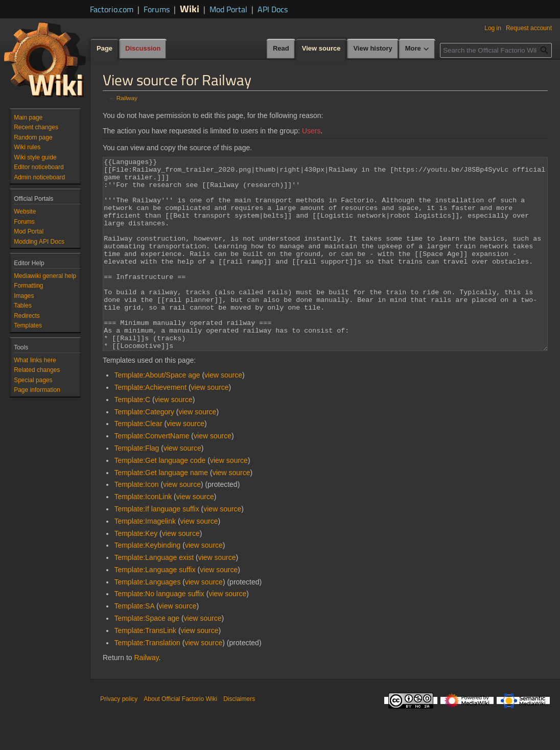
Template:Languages (147, 620)
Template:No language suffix (159, 632)
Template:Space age (147, 657)
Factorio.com (112, 9)
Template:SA (134, 644)
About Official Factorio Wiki (180, 737)
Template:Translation (147, 681)
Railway (127, 98)
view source (223, 413)
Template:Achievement (150, 426)
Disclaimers (239, 737)
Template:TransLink (145, 669)
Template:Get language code (160, 499)
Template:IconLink (143, 535)
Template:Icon (136, 523)
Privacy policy (119, 737)
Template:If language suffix (156, 547)
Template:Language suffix (155, 608)
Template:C (132, 438)
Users (311, 131)
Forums (157, 9)
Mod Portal (228, 9)
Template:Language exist (154, 596)
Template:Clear (138, 462)
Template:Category (144, 450)
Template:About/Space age (157, 413)
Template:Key (136, 572)
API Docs (273, 9)
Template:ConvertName (151, 474)
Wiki (190, 8)
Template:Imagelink (145, 559)
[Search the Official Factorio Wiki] (496, 50)
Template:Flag (136, 486)
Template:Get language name (161, 511)
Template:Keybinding (147, 583)
